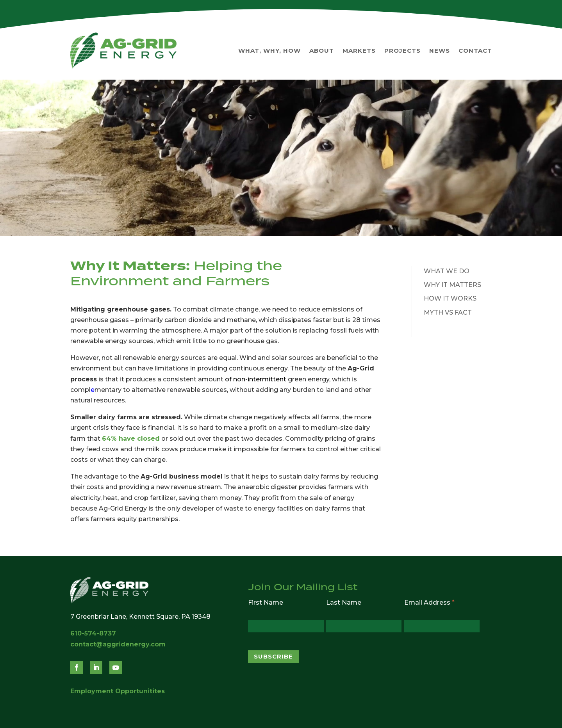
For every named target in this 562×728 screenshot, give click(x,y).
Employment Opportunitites (118, 691)
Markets (359, 51)
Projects (402, 51)
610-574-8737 (93, 633)
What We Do (447, 271)
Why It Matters (452, 285)
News (440, 51)
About (322, 51)
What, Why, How (269, 51)
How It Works (450, 298)
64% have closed (131, 439)
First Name (266, 603)
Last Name (344, 603)
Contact (475, 51)
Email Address (429, 603)
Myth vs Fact (448, 312)
